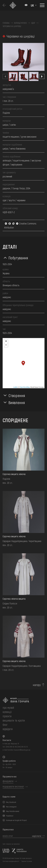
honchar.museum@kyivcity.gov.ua (19, 750)
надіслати (37, 836)
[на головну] (24, 700)
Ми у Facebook (11, 802)
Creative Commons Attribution (20, 225)
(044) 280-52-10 (22, 747)
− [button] (6, 345)
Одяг (33, 23)
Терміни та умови (27, 861)
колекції (7, 712)
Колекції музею (20, 23)
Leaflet (15, 387)
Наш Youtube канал (13, 811)
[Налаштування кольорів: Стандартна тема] (26, 5)
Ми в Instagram (11, 807)
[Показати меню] (42, 5)
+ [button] (6, 341)
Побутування (18, 258)
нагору (37, 685)
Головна (6, 23)
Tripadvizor (10, 816)
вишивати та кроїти (14, 720)
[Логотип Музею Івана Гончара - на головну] (13, 5)
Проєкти (7, 716)
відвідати (8, 729)
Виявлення (17, 402)
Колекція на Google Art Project (16, 820)
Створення (17, 395)
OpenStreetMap (25, 387)
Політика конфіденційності (11, 861)
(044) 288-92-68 (11, 747)
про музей (8, 708)
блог (5, 725)
